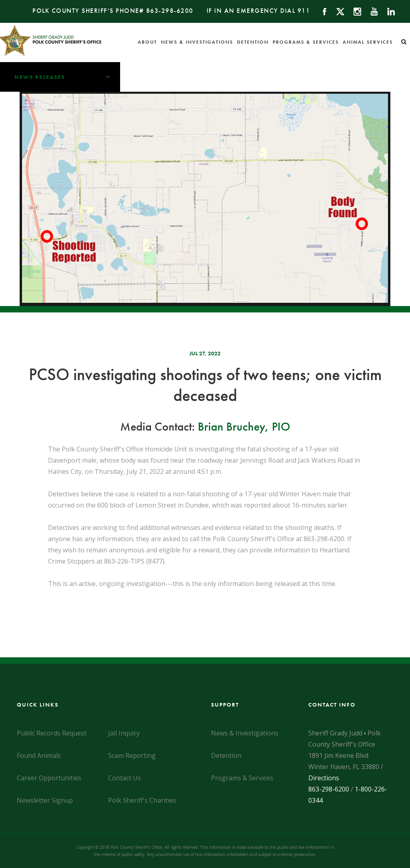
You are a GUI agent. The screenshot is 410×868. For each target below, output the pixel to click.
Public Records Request (52, 733)
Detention (253, 42)
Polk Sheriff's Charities (142, 800)
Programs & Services (306, 42)
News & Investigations (197, 42)
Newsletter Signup (45, 800)
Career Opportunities (49, 778)
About (147, 42)
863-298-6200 (170, 11)
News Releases (67, 77)
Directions (324, 778)
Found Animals (39, 755)
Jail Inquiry (124, 733)
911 (304, 11)
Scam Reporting (132, 755)
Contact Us (125, 778)
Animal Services (368, 42)
